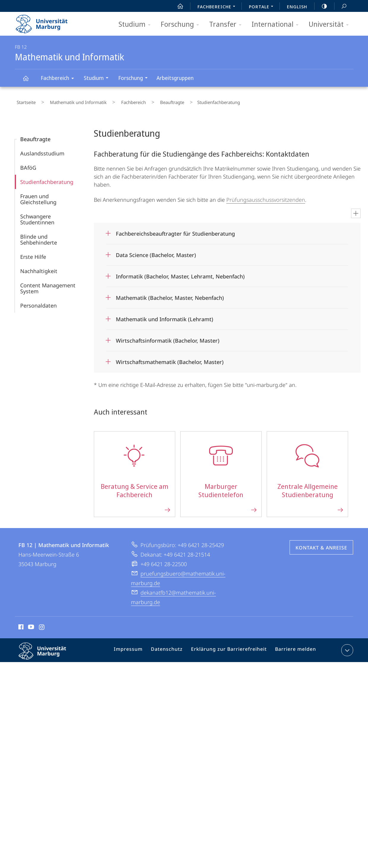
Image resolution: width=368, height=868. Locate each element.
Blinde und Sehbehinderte (39, 236)
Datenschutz (173, 648)
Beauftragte (150, 101)
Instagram (42, 624)
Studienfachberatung (47, 178)
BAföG (28, 164)
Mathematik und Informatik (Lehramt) (165, 316)
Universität (331, 25)
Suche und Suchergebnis (341, 6)
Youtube (30, 624)
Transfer (227, 25)
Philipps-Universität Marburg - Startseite (47, 22)
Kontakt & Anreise (321, 544)
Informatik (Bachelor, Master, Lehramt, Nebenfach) (180, 273)
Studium (136, 25)
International (277, 25)
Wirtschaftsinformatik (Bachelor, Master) (168, 337)
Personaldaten (38, 302)
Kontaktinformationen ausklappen (346, 647)
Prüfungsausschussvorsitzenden (266, 196)
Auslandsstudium (42, 150)
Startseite (24, 101)
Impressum (136, 648)
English (297, 7)
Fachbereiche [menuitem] (218, 7)
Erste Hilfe (33, 253)
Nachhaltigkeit (39, 267)
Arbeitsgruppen (175, 78)
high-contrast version (321, 6)
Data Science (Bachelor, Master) (156, 251)
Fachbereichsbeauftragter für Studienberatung (175, 230)
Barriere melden (293, 648)
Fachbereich (59, 79)
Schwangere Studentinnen (37, 216)
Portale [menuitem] (263, 7)
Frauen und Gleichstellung (38, 196)
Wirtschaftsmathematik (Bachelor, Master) (170, 358)
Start (177, 6)
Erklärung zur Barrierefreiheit (231, 648)
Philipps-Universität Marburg (48, 652)
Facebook (20, 624)
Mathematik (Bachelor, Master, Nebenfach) (170, 294)
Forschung (182, 25)
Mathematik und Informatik (29, 81)
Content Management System (48, 285)
